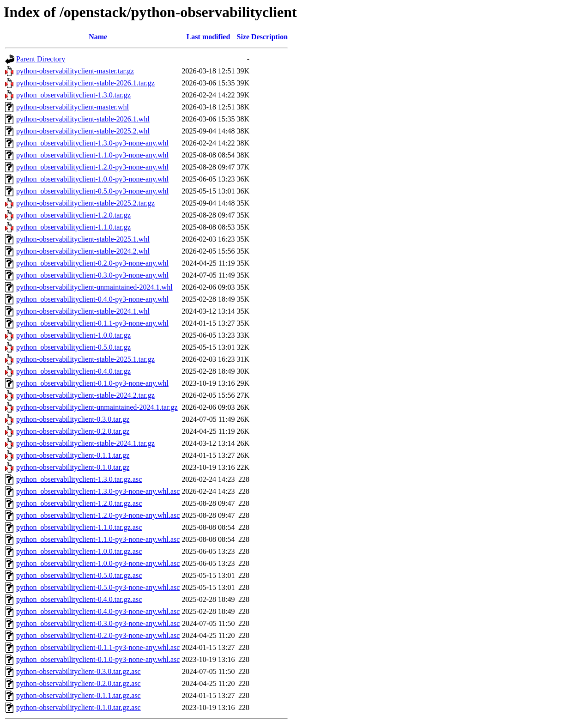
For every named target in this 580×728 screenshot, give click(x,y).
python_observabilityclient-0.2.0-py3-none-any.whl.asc (98, 635)
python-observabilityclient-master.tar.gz (75, 71)
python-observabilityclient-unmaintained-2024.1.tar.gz (97, 407)
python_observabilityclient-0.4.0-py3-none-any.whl (92, 299)
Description (269, 37)
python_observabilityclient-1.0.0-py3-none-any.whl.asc (98, 563)
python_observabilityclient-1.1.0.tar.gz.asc (79, 527)
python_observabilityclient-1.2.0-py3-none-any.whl (92, 167)
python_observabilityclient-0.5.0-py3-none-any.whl (92, 191)
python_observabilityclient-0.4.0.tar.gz (73, 371)
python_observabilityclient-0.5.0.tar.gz (73, 347)
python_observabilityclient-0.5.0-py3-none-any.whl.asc (98, 587)
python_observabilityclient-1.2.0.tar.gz (73, 215)
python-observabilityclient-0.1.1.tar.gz (73, 455)
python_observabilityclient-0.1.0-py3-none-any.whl (92, 383)
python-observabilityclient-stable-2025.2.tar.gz (85, 203)
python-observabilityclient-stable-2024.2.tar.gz (85, 395)
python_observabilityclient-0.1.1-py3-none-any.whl (92, 323)
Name (98, 37)
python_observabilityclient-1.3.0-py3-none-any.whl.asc (98, 491)
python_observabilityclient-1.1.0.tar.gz (73, 227)
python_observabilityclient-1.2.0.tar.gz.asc (79, 503)
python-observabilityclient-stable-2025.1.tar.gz (85, 359)
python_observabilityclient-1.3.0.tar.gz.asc (79, 479)
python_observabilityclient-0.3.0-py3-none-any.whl (92, 275)
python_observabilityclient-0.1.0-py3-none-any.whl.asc (98, 659)
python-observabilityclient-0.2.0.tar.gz (73, 431)
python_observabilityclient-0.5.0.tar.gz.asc (79, 575)
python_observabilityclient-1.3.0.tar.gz (73, 95)
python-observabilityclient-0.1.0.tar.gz (73, 467)
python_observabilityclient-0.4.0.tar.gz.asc (79, 599)
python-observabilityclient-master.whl (72, 107)
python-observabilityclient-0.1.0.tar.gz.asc (79, 707)
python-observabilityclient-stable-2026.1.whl (83, 119)
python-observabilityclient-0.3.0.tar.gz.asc (79, 671)
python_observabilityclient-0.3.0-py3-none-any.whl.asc (98, 623)
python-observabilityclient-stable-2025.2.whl (83, 131)
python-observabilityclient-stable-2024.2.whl (83, 251)
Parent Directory (41, 59)
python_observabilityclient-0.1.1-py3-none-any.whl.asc (98, 647)
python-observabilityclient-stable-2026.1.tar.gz (85, 83)
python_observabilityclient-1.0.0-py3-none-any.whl (92, 179)
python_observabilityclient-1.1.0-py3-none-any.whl (92, 155)
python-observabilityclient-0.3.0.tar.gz (73, 419)
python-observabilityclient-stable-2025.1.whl (83, 239)
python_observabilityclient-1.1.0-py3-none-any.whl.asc (98, 539)
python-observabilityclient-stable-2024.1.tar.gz (85, 443)
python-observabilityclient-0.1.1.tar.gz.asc (79, 695)
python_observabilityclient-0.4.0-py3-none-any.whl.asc (98, 611)
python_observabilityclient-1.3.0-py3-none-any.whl (92, 143)
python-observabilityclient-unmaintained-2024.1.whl (94, 287)
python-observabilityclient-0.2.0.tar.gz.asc (79, 683)
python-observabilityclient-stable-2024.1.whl (83, 311)
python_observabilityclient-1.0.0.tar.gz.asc (79, 551)
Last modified (208, 37)
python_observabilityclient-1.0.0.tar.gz (73, 335)
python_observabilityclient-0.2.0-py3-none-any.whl (92, 263)
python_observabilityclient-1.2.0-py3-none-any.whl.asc (98, 515)
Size (243, 37)
